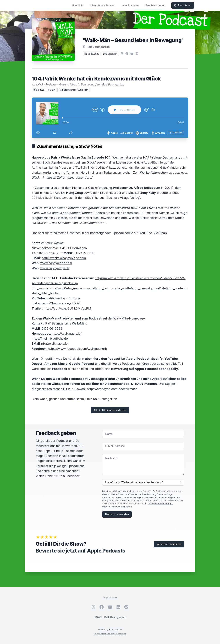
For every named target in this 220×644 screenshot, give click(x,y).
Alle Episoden (130, 5)
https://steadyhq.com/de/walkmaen (112, 389)
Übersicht (78, 5)
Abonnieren (183, 5)
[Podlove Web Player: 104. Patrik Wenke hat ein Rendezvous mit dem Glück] (110, 118)
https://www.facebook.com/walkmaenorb (77, 349)
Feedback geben (155, 5)
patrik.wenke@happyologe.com (64, 258)
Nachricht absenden (117, 514)
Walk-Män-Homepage (129, 318)
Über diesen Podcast (103, 5)
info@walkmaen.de (54, 343)
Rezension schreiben (169, 544)
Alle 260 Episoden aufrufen (110, 410)
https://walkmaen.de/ (67, 334)
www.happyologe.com (56, 263)
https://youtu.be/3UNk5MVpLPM (67, 308)
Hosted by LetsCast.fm (110, 630)
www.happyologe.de (55, 268)
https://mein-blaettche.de (50, 339)
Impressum (110, 597)
